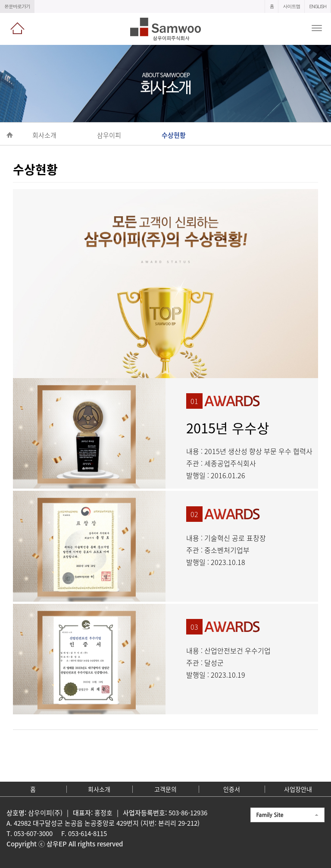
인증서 (232, 789)
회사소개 (99, 789)
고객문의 (165, 789)
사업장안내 (298, 789)
